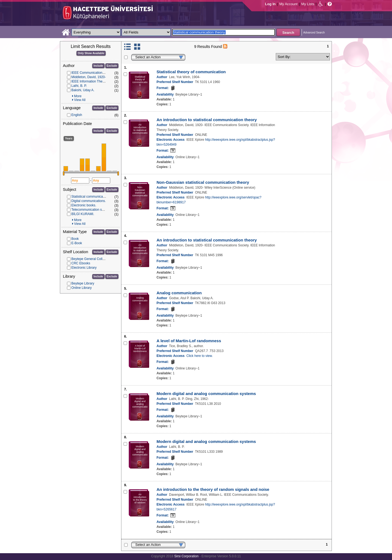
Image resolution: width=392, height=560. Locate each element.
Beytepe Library (83, 283)
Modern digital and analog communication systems (206, 394)
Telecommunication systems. (92, 210)
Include (98, 66)
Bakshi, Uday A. (83, 90)
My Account (288, 4)
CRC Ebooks (81, 263)
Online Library (82, 288)
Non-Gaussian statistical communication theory (203, 182)
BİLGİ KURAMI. (83, 214)
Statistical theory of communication (191, 72)
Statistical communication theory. (95, 197)
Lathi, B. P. (79, 86)
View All (80, 100)
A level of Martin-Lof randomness (189, 341)
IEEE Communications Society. (94, 73)
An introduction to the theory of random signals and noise (213, 489)
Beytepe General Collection (91, 259)
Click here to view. (200, 356)
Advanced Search (314, 33)
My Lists (308, 4)
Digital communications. (89, 201)
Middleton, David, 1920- (89, 77)
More (78, 96)
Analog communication (179, 293)
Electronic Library (84, 268)
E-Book (77, 243)
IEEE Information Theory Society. (95, 81)
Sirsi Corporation (186, 556)
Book (75, 239)
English (77, 115)
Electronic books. (84, 205)
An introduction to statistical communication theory (207, 120)
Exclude (112, 66)
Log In (270, 4)
